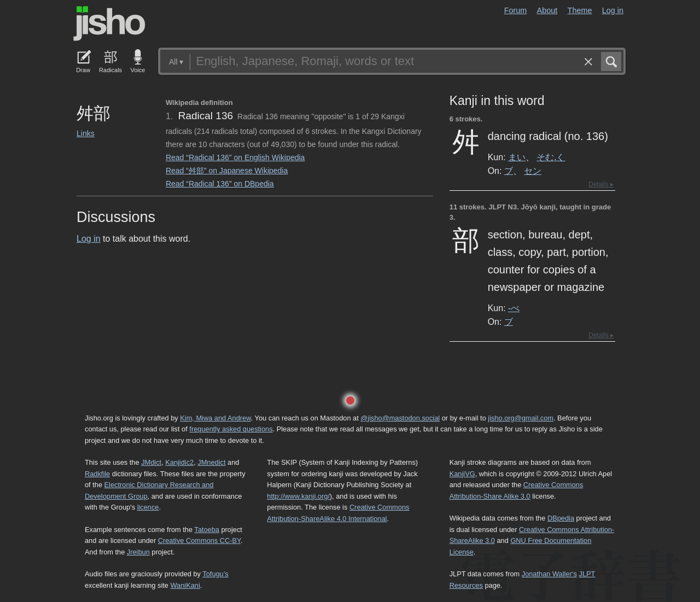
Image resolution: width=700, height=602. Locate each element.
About (547, 10)
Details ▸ (601, 184)
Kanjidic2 (179, 462)
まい (517, 157)
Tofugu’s (215, 574)
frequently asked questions (231, 429)
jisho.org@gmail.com (521, 418)
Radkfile (97, 474)
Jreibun (138, 552)
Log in (613, 10)
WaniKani (185, 585)
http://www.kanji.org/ (298, 496)
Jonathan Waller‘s (549, 574)
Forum (516, 10)
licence (148, 507)
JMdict (151, 462)
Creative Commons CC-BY (199, 540)
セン (533, 171)
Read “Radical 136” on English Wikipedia (235, 157)
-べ (514, 308)
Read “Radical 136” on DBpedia (220, 184)
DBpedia (561, 518)
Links (86, 133)
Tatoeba (207, 530)
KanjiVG (462, 474)
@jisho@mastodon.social (400, 418)
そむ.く (551, 157)
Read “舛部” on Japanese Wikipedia (227, 171)
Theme (580, 10)
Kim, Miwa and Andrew (215, 418)
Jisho (109, 24)
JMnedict (211, 462)
